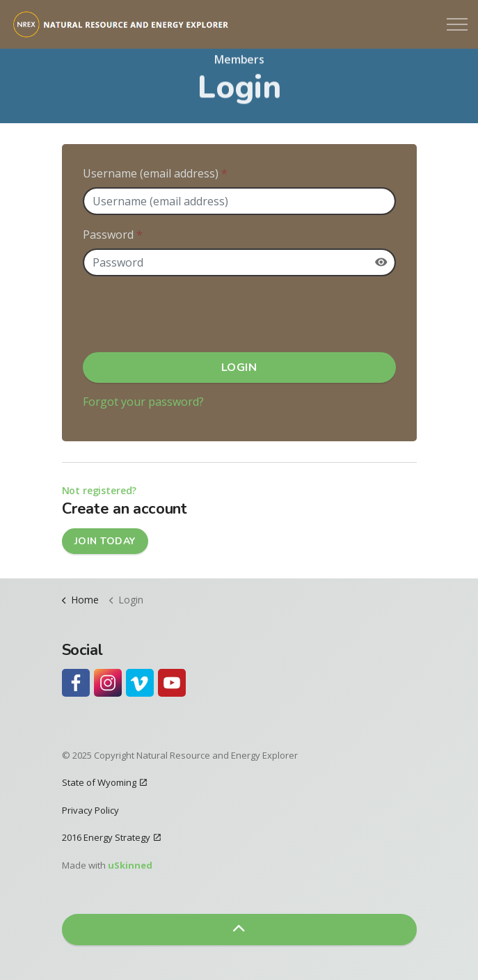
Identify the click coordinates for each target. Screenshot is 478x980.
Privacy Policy (90, 810)
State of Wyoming (104, 782)
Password (113, 235)
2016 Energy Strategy (111, 837)
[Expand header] (457, 24)
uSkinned (130, 865)
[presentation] (189, 315)
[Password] (239, 262)
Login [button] (239, 367)
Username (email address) (155, 173)
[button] (239, 930)
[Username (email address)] (239, 201)
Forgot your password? (143, 402)
